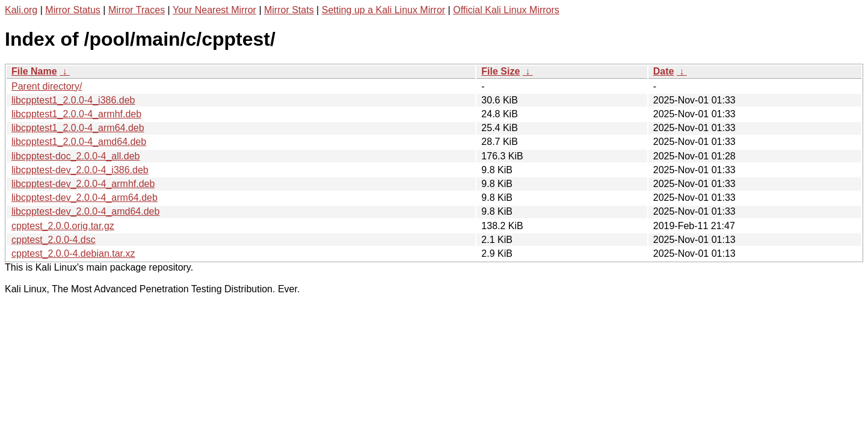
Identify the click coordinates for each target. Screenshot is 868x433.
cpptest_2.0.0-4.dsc (54, 240)
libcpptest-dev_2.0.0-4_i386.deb (80, 170)
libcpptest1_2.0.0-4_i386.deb (73, 100)
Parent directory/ (47, 86)
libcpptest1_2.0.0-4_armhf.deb (76, 114)
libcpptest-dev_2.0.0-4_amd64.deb (85, 211)
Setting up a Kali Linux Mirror (383, 10)
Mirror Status (73, 10)
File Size (500, 71)
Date (664, 71)
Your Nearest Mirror (214, 10)
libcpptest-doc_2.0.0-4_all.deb (75, 156)
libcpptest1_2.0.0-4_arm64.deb (78, 128)
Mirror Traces (137, 10)
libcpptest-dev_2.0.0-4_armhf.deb (83, 184)
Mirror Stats (289, 10)
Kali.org (21, 10)
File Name (34, 71)
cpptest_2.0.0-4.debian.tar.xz (73, 253)
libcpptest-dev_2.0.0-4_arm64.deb (85, 198)
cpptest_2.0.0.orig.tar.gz (63, 226)
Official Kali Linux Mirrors (506, 10)
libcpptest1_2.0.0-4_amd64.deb (79, 142)
